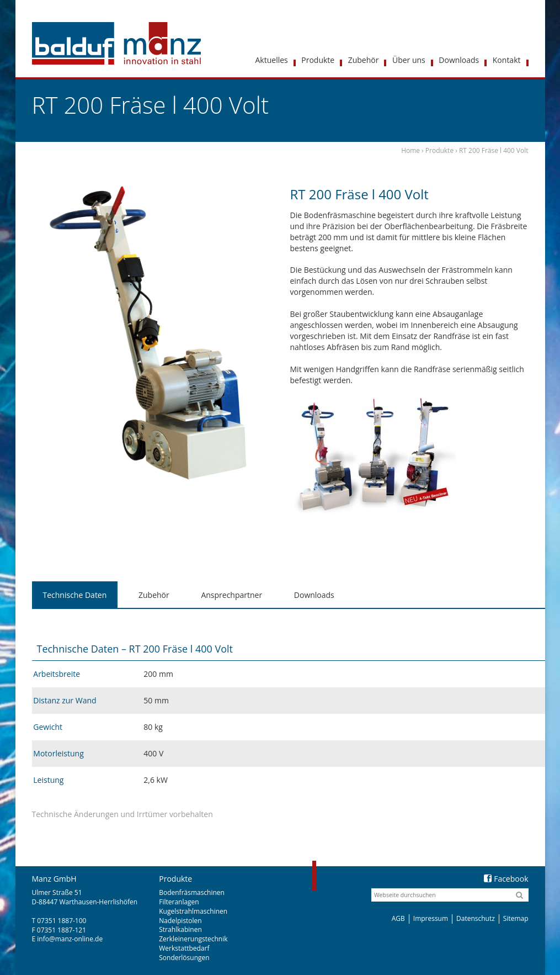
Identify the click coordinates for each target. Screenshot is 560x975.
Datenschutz (476, 918)
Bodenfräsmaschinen (192, 892)
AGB (398, 918)
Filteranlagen (179, 902)
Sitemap (516, 918)
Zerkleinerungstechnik (193, 939)
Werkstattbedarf (184, 948)
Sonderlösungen (184, 958)
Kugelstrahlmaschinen (193, 911)
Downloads (314, 595)
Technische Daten (75, 595)
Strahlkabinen (180, 929)
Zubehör (154, 595)
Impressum (431, 918)
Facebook (506, 879)
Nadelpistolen (180, 921)
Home (410, 150)
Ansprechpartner (231, 595)
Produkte (439, 150)
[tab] (75, 595)
